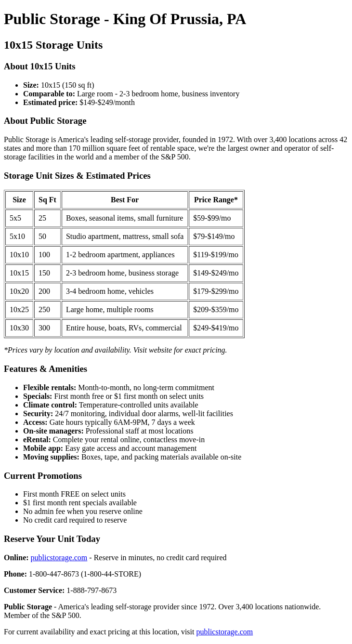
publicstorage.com (59, 558)
